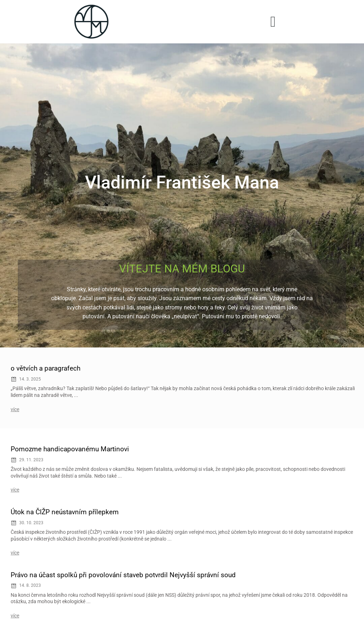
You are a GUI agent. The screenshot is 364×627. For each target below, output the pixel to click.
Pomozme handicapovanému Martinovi (70, 449)
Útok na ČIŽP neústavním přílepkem (65, 512)
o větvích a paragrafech (45, 368)
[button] (273, 22)
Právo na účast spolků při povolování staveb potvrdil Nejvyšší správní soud (123, 575)
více (15, 410)
